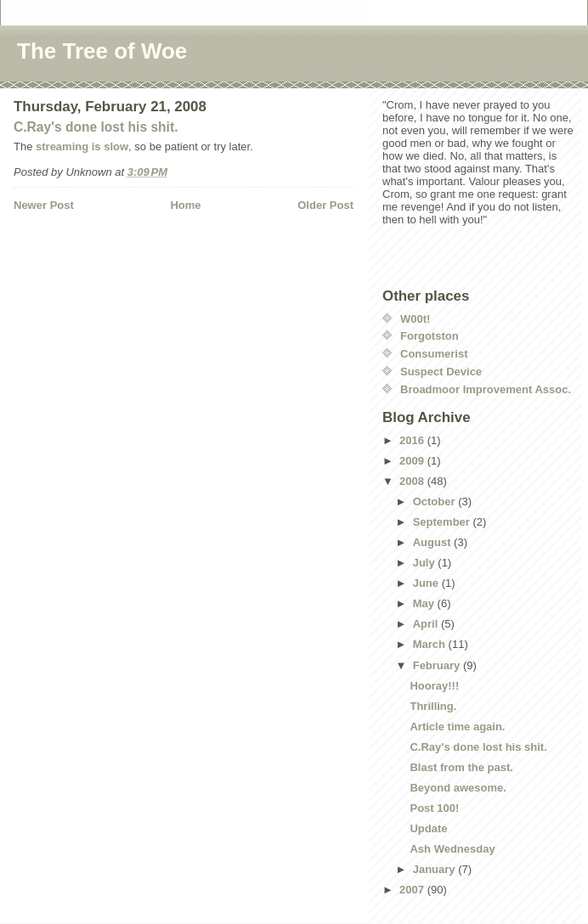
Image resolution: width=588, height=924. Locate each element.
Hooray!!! (434, 686)
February (438, 665)
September (443, 522)
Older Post (325, 205)
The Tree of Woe (102, 51)
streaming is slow (82, 146)
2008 (413, 481)
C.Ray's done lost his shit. (96, 127)
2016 (413, 440)
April (427, 624)
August (433, 542)
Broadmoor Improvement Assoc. (486, 389)
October (435, 501)
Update (428, 828)
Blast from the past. (461, 767)
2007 (413, 890)
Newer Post (44, 205)
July (426, 563)
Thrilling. (433, 706)
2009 (413, 461)
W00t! (415, 319)
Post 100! (434, 808)
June (427, 583)
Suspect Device (441, 372)
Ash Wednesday (452, 849)
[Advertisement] (113, 248)
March (431, 644)
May (425, 603)
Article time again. (457, 727)
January (435, 869)
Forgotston (430, 336)
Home (185, 205)
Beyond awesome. (458, 788)
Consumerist (434, 354)
